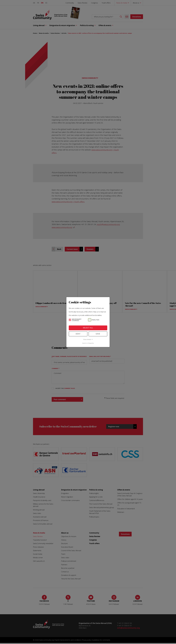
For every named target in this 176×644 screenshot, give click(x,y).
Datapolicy (91, 343)
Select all (88, 328)
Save (98, 334)
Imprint (84, 343)
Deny (78, 334)
